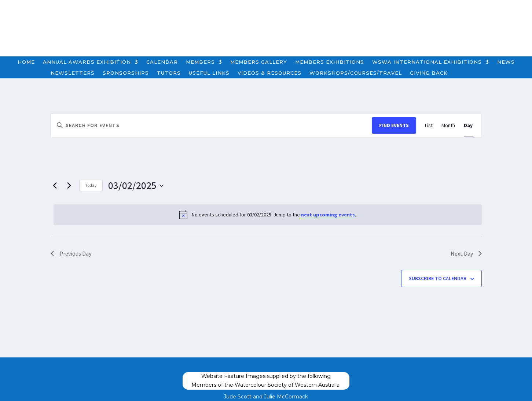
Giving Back (429, 73)
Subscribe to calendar (438, 278)
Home (26, 62)
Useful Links (209, 73)
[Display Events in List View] (429, 125)
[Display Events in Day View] (468, 125)
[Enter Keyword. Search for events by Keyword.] (211, 125)
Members (200, 62)
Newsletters (73, 73)
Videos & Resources (269, 73)
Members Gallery (259, 62)
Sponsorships (126, 73)
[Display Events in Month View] (448, 125)
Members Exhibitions (330, 62)
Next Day (466, 253)
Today (91, 185)
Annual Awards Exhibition (87, 62)
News (506, 62)
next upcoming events (328, 215)
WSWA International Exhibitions (427, 62)
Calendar (162, 62)
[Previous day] (55, 186)
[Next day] (69, 186)
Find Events (394, 125)
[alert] (268, 215)
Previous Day (71, 253)
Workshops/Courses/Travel (356, 73)
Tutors (169, 73)
